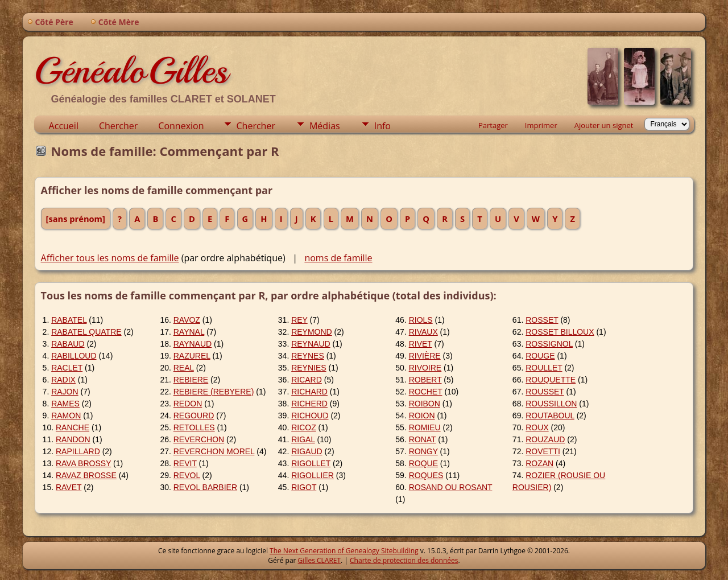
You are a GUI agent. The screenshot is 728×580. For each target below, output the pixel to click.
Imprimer (541, 125)
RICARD (307, 380)
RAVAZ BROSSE (86, 475)
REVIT (185, 463)
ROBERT (425, 380)
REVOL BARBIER (205, 487)
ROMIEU (425, 427)
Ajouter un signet (604, 125)
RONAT (423, 439)
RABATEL (69, 320)
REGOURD (194, 416)
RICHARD (309, 392)
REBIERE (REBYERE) (214, 392)
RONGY (423, 451)
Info (382, 126)
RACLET (67, 368)
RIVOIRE (425, 368)
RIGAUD (307, 451)
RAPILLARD (78, 451)
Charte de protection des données (404, 560)
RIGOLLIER (313, 475)
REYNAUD (311, 344)
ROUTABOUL (550, 416)
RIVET (421, 344)
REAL (184, 368)
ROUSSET (545, 392)
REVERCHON (199, 439)
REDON (188, 404)
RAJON (65, 392)
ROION (422, 416)
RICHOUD (310, 416)
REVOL (187, 475)
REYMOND (312, 332)
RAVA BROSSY (83, 463)
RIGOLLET (311, 463)
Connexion (181, 126)
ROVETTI (543, 451)
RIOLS (421, 320)
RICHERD (309, 404)
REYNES (308, 356)
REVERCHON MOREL (214, 451)
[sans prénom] (76, 219)
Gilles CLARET (319, 560)
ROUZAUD (545, 439)
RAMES (65, 404)
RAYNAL (189, 332)
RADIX (63, 380)
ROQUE (423, 463)
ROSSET (542, 320)
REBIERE (191, 380)
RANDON (73, 439)
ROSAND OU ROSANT (451, 487)
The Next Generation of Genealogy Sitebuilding (344, 551)
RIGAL (303, 439)
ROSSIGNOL (549, 344)
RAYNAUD (193, 344)
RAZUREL (192, 356)
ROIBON (425, 404)
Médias (325, 126)
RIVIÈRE (425, 356)
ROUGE (540, 356)
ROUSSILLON (551, 404)
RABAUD (68, 344)
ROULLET (544, 368)
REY (299, 320)
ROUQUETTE (551, 380)
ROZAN (539, 463)
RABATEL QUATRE (86, 332)
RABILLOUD (74, 356)
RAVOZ (187, 320)
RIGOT (304, 487)
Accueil (64, 126)
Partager (493, 125)
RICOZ (304, 427)
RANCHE (73, 427)
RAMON (66, 416)
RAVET (69, 487)
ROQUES (426, 475)
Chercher (118, 126)
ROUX (537, 427)
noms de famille (338, 258)
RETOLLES (194, 427)
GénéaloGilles (131, 71)
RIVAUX (423, 332)
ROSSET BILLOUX (560, 332)
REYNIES (309, 368)
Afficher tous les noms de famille (110, 258)
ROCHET (426, 392)
